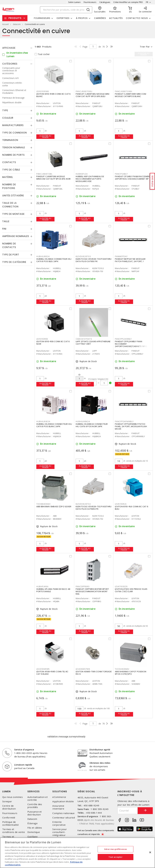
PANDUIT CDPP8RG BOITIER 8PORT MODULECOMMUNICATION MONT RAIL (92, 591)
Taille (6, 221)
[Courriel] (128, 811)
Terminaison (10, 140)
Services (34, 791)
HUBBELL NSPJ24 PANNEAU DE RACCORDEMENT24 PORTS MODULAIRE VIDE (90, 179)
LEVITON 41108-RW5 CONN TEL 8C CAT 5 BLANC (52, 673)
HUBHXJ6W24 (43, 421)
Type (5, 110)
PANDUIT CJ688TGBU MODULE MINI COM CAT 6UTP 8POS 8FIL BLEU (92, 95)
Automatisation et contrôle (38, 798)
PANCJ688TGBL (44, 174)
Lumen (6, 791)
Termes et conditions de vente (14, 831)
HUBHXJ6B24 (43, 256)
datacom (17, 24)
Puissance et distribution (35, 813)
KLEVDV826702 (83, 504)
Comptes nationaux (63, 813)
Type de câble (11, 170)
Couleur (8, 118)
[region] (77, 853)
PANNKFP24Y (121, 256)
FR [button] (147, 2)
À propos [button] (82, 18)
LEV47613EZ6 (121, 587)
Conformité (9, 818)
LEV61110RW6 (43, 91)
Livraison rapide (23, 765)
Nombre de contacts (9, 245)
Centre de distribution (9, 807)
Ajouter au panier (45, 137)
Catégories (10, 64)
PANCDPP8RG (83, 587)
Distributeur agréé (100, 750)
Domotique (34, 832)
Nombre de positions (9, 186)
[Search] (66, 10)
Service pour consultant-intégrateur (60, 832)
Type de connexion (15, 133)
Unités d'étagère (13, 196)
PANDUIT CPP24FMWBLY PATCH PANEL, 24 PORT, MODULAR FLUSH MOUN (131, 426)
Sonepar (7, 801)
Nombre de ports (13, 155)
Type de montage (13, 214)
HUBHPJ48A (42, 587)
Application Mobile (63, 801)
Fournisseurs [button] (42, 18)
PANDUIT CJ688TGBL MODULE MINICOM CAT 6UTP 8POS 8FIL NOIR (54, 178)
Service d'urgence (24, 750)
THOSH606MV (122, 669)
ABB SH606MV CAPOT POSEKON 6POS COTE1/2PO (131, 673)
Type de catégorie (14, 262)
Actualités (116, 18)
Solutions (60, 791)
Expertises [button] (63, 18)
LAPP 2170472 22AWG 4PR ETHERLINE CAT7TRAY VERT (93, 343)
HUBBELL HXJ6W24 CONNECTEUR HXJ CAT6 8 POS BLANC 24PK (54, 425)
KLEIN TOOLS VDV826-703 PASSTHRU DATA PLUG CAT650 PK (94, 260)
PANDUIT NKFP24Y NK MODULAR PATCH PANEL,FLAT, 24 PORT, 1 (130, 260)
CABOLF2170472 (84, 339)
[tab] (17, 48)
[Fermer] (150, 852)
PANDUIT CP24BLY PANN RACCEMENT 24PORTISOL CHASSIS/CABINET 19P (133, 178)
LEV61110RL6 (121, 504)
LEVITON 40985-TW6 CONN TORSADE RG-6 (94, 673)
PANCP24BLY (121, 174)
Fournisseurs (90, 2)
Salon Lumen (74, 2)
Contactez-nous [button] (137, 18)
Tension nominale (14, 147)
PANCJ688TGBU (84, 91)
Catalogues (105, 2)
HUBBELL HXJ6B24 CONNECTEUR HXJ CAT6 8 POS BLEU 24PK (54, 260)
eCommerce (59, 797)
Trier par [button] (145, 47)
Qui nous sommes (12, 797)
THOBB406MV (43, 504)
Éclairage (32, 823)
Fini (4, 229)
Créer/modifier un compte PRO (128, 2)
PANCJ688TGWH (124, 91)
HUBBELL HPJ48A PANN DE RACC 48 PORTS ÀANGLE (53, 590)
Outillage (32, 837)
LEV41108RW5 (43, 669)
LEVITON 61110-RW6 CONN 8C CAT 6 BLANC (54, 95)
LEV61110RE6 (42, 339)
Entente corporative (59, 823)
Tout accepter (115, 857)
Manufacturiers (13, 125)
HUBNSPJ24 (82, 174)
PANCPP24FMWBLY (124, 421)
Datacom (32, 819)
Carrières (100, 18)
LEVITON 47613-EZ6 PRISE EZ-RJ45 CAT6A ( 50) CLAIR (131, 590)
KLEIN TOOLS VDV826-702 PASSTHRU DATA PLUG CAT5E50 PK (94, 508)
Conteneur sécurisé (64, 818)
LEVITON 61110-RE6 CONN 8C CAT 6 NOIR (53, 343)
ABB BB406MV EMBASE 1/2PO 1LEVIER (54, 507)
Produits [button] (15, 18)
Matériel (8, 177)
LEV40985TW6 (83, 669)
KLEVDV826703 (83, 256)
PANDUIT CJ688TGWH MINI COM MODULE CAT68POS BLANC (131, 95)
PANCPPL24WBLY (123, 339)
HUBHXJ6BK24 (83, 421)
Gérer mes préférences (116, 849)
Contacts (9, 162)
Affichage (9, 48)
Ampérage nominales (16, 236)
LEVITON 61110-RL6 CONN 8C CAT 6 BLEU (132, 508)
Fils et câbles (35, 828)
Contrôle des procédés (35, 806)
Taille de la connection (10, 205)
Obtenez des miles (100, 763)
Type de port (11, 255)
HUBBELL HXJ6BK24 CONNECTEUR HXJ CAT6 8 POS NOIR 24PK (92, 425)
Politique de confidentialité (10, 823)
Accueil (5, 24)
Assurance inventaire (58, 807)
